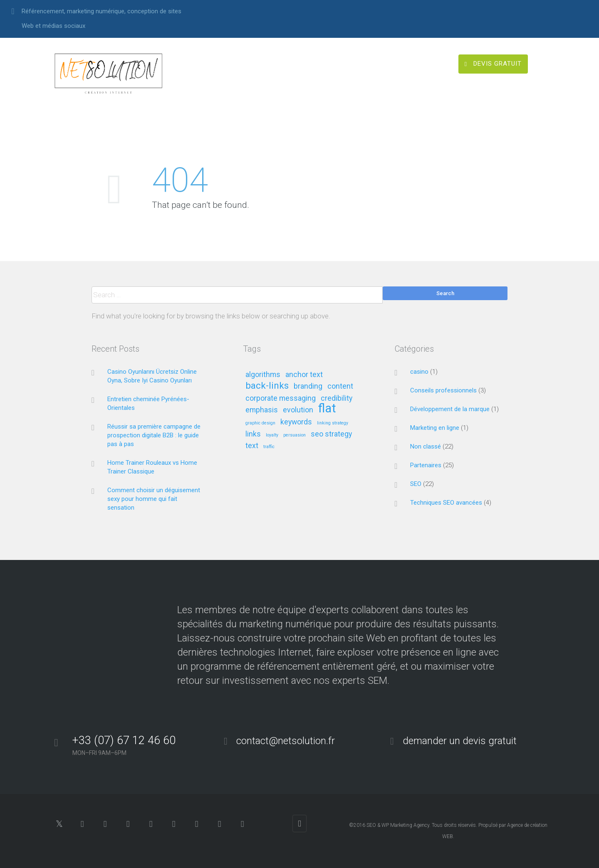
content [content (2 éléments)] (340, 386)
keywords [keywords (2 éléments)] (296, 422)
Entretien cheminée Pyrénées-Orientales (148, 403)
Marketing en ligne (435, 428)
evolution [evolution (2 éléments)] (298, 410)
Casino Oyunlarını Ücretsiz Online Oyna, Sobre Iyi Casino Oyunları (152, 376)
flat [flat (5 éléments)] (327, 409)
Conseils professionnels (443, 390)
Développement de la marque (450, 409)
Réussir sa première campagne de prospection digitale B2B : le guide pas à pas (154, 435)
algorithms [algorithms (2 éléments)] (263, 375)
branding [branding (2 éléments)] (308, 386)
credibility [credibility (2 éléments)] (337, 398)
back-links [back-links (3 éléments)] (267, 386)
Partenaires (426, 465)
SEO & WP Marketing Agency (398, 825)
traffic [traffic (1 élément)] (269, 447)
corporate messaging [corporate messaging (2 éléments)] (281, 398)
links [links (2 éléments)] (253, 434)
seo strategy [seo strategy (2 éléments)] (331, 434)
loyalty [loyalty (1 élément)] (272, 435)
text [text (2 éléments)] (252, 446)
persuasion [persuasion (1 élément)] (295, 435)
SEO (416, 484)
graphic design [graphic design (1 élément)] (260, 423)
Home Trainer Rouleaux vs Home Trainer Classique (152, 467)
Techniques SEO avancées (446, 503)
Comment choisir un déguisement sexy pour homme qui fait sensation (154, 499)
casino (419, 372)
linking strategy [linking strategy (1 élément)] (333, 423)
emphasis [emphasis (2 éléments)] (262, 410)
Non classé (426, 446)
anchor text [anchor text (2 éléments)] (304, 375)
